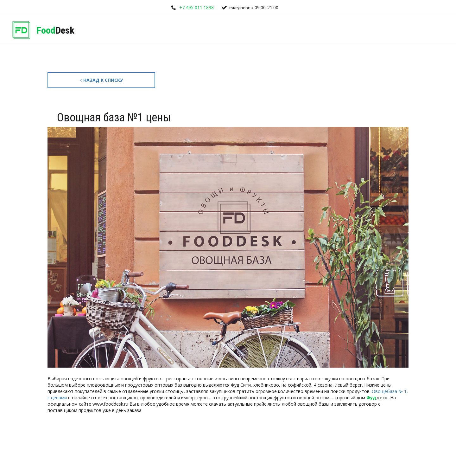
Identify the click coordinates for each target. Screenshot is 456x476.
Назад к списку (101, 80)
